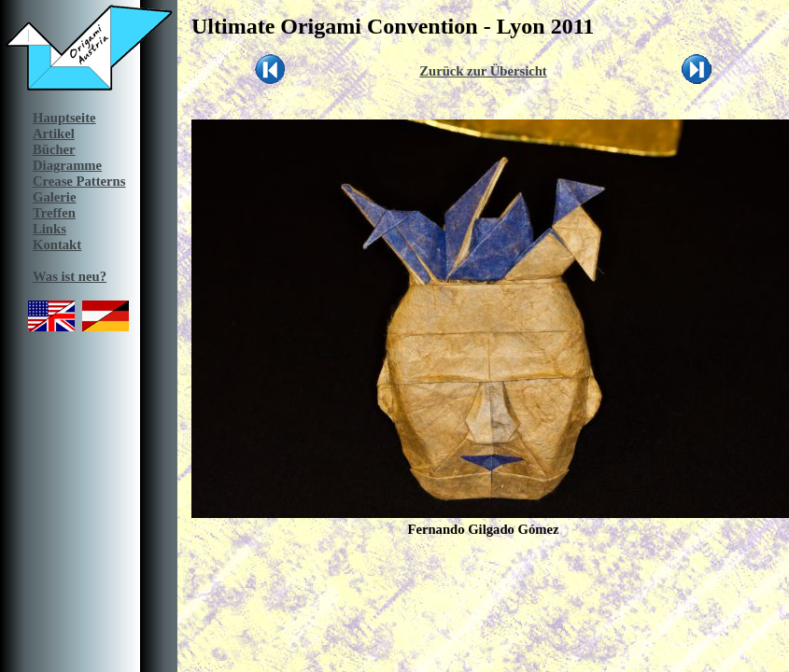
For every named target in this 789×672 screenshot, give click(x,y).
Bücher (54, 149)
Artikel (54, 133)
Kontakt (57, 245)
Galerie (54, 197)
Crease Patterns (79, 181)
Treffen (54, 213)
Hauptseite (64, 118)
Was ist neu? (70, 276)
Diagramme (67, 165)
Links (49, 229)
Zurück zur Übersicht (483, 71)
